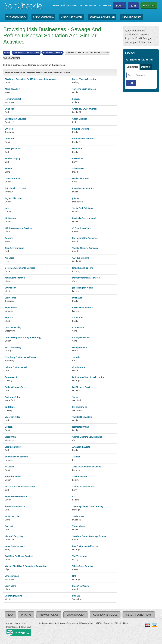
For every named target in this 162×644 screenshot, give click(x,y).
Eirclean (9, 427)
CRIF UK (118, 623)
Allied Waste (78, 168)
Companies (132, 67)
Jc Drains (76, 198)
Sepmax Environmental (16, 496)
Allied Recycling (12, 89)
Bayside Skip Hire (81, 129)
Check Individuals (72, 17)
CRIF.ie (99, 623)
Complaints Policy (105, 615)
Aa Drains (10, 467)
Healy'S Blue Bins (81, 178)
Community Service (53, 52)
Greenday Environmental (84, 109)
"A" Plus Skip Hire (81, 258)
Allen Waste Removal (15, 278)
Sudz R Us (10, 407)
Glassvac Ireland (13, 178)
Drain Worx (78, 298)
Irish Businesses (88, 5)
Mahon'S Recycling (14, 536)
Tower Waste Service (15, 506)
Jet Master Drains (81, 427)
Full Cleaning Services (83, 387)
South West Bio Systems (17, 457)
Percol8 (8, 168)
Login (120, 6)
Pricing (26, 615)
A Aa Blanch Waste (81, 447)
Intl (151, 60)
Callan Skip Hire (80, 119)
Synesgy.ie (108, 623)
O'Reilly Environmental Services (20, 268)
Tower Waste (79, 526)
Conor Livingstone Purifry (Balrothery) (23, 337)
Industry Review (131, 17)
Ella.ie (126, 623)
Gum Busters (79, 367)
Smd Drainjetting (13, 347)
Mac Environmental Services (86, 546)
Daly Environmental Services (86, 278)
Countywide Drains (81, 337)
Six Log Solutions (13, 149)
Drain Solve (10, 586)
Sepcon (76, 99)
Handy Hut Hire (80, 347)
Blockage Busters (13, 447)
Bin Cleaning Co (80, 407)
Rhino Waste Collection (83, 188)
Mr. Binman (10, 218)
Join (133, 6)
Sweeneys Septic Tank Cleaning (88, 506)
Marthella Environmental (84, 218)
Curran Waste (12, 377)
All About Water (80, 476)
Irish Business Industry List (26, 52)
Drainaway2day (12, 397)
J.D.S (74, 576)
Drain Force (10, 298)
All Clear (76, 457)
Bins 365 (76, 596)
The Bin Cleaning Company (85, 248)
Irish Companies (69, 5)
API (93, 623)
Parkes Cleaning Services (17, 387)
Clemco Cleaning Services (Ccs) (87, 437)
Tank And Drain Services (84, 89)
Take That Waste (13, 476)
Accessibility (105, 5)
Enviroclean (11, 288)
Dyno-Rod (10, 109)
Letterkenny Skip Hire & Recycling (88, 377)
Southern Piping (13, 158)
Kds (7, 208)
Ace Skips (9, 258)
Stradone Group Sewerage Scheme (89, 536)
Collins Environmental (83, 308)
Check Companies (43, 17)
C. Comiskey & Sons (82, 228)
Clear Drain (10, 437)
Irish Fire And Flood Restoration (20, 486)
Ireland (133, 60)
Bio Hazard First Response (85, 238)
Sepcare (9, 238)
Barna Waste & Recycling (84, 79)
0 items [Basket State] (149, 5)
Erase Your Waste (81, 586)
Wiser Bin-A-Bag (12, 417)
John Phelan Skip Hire (83, 268)
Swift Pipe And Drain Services (19, 556)
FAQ (10, 615)
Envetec (9, 129)
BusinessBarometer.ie (69, 623)
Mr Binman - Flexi (13, 516)
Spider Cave (78, 516)
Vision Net (53, 623)
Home (56, 5)
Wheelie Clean (12, 576)
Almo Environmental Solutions (87, 467)
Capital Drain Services (15, 119)
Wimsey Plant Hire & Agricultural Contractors (26, 566)
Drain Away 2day (13, 327)
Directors (146, 67)
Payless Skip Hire (13, 198)
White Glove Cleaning (83, 566)
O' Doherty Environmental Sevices (21, 357)
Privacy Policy (49, 615)
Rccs (74, 496)
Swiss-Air (9, 526)
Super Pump (78, 318)
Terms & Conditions (139, 615)
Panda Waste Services (83, 139)
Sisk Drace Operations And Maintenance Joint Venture (31, 79)
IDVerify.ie (85, 623)
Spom (75, 397)
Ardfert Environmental (83, 486)
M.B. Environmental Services (18, 228)
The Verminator (80, 556)
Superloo (77, 357)
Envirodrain (78, 158)
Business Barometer (102, 17)
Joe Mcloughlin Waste (83, 288)
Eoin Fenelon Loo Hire (15, 188)
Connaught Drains (14, 596)
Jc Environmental (13, 99)
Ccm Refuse (78, 327)
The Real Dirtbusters (82, 417)
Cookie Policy (76, 615)
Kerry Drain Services (15, 546)
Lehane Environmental (16, 367)
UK (143, 60)
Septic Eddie (11, 308)
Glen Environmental (14, 248)
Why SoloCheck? (16, 17)
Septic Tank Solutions (83, 208)
